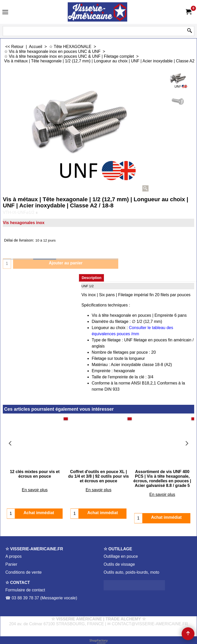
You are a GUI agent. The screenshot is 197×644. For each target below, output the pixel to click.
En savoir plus (35, 485)
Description (91, 278)
